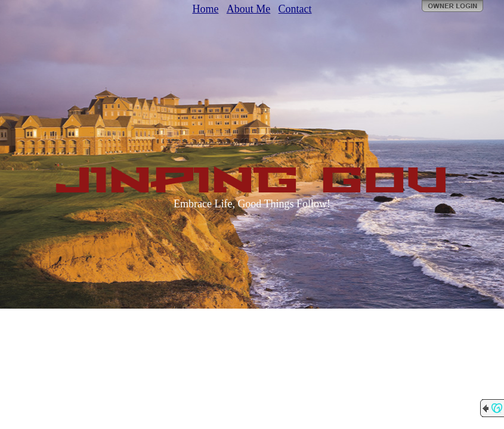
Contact (295, 9)
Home (205, 9)
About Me (249, 9)
